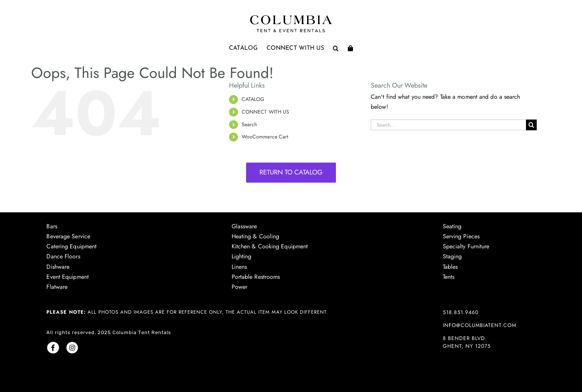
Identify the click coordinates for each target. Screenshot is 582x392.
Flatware (57, 287)
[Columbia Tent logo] (291, 17)
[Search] (531, 125)
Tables (450, 267)
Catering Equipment (71, 246)
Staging (452, 256)
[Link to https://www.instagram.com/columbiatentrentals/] (72, 348)
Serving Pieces (461, 236)
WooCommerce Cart (265, 137)
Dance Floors (63, 256)
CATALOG (253, 99)
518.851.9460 (461, 312)
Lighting (242, 256)
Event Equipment (68, 277)
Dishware (58, 267)
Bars (52, 226)
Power (240, 287)
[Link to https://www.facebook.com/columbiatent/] (53, 348)
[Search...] (448, 125)
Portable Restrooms (256, 277)
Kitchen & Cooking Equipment (270, 246)
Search (249, 124)
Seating (452, 226)
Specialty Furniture (466, 246)
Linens (239, 267)
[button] (336, 48)
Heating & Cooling (256, 236)
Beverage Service (68, 236)
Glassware (244, 226)
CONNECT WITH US (266, 112)
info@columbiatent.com (480, 325)
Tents (449, 277)
